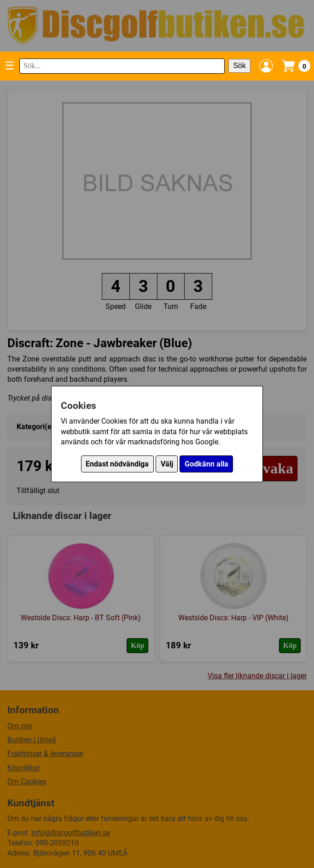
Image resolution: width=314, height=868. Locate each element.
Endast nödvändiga (117, 464)
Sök (239, 66)
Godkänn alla (206, 464)
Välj (167, 464)
